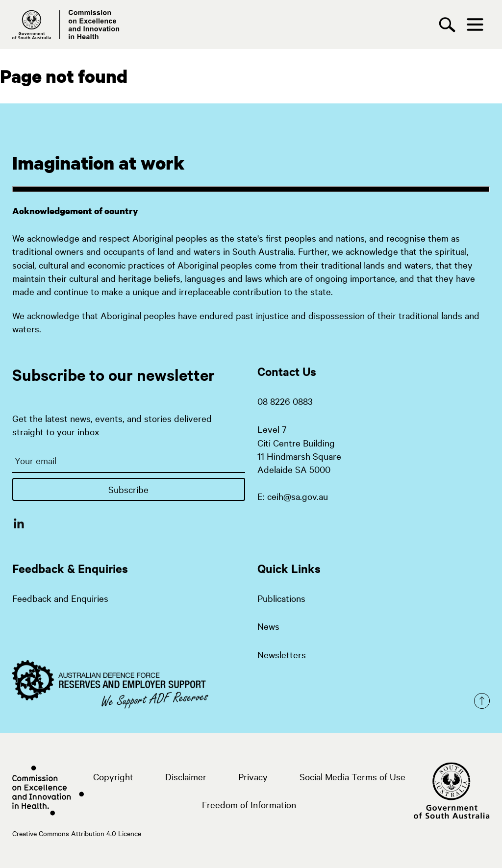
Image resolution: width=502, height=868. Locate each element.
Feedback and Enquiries (60, 598)
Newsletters (282, 654)
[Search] (450, 25)
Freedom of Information (249, 804)
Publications (281, 598)
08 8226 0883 (285, 401)
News (268, 626)
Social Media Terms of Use (352, 776)
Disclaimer (186, 776)
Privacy (253, 776)
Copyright (113, 776)
